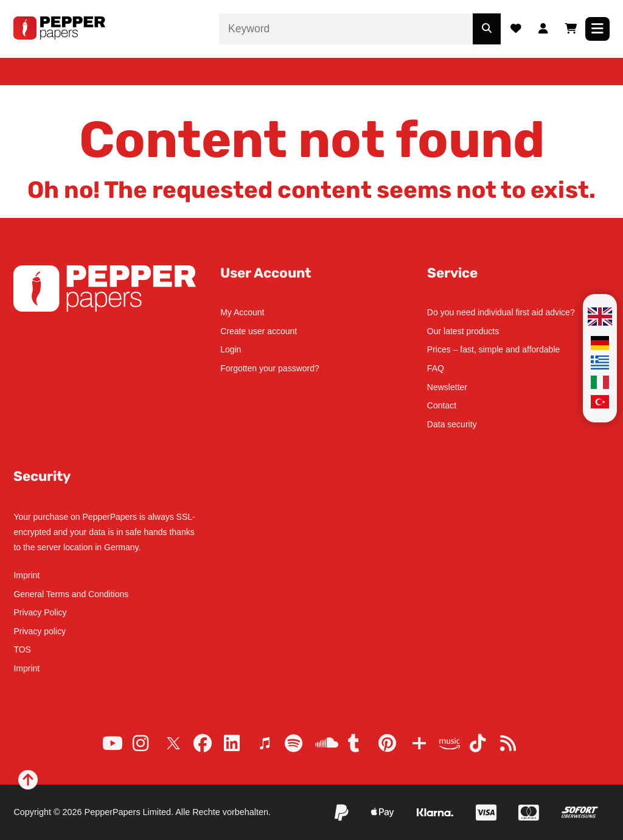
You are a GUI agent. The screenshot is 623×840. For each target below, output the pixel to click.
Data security (452, 424)
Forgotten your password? (270, 368)
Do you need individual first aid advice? (501, 312)
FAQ (436, 368)
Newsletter (447, 387)
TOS (22, 649)
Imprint (26, 575)
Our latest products (463, 331)
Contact (442, 405)
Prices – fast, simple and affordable (493, 349)
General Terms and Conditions (71, 594)
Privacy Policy (40, 612)
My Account (242, 312)
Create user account (259, 331)
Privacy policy (40, 631)
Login (231, 349)
